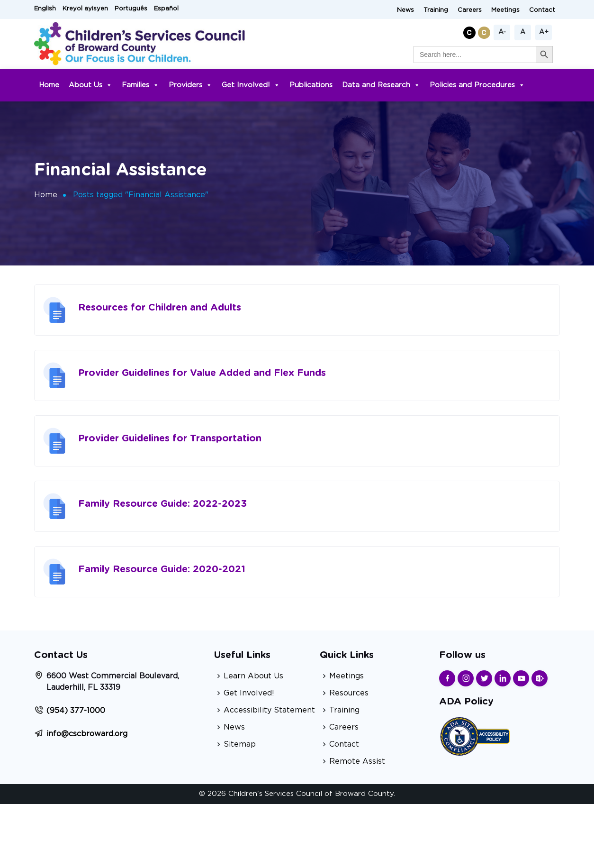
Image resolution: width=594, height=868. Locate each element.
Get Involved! (251, 85)
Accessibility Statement (269, 710)
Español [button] (166, 9)
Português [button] (131, 9)
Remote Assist (357, 761)
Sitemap (240, 744)
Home (49, 85)
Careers (470, 10)
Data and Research (381, 85)
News (405, 10)
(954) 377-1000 (76, 711)
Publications (311, 85)
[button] (471, 31)
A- (502, 32)
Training (436, 10)
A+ (544, 32)
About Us (90, 85)
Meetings (505, 10)
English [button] (45, 9)
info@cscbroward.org (87, 734)
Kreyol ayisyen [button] (85, 9)
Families (140, 85)
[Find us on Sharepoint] (540, 678)
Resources (349, 693)
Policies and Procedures (477, 85)
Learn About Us (253, 676)
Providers (190, 85)
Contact (542, 10)
